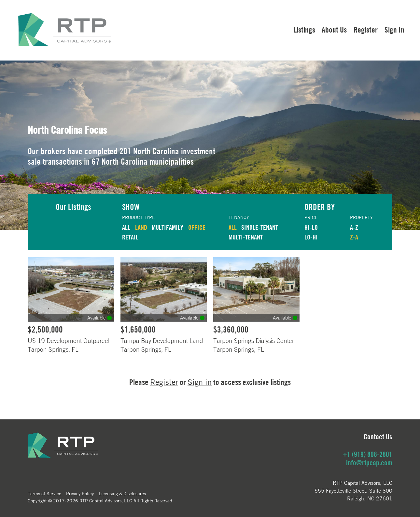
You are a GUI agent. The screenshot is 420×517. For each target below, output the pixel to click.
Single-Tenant (260, 227)
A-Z (354, 227)
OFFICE (197, 227)
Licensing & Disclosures (122, 493)
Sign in (200, 382)
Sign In (394, 30)
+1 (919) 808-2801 (368, 454)
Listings (304, 30)
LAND (141, 227)
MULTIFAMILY (168, 227)
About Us (334, 30)
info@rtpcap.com (369, 463)
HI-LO (311, 227)
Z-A (354, 237)
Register (366, 30)
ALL (126, 227)
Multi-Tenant (246, 237)
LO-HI (311, 237)
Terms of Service (44, 493)
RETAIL (130, 237)
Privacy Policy (80, 493)
